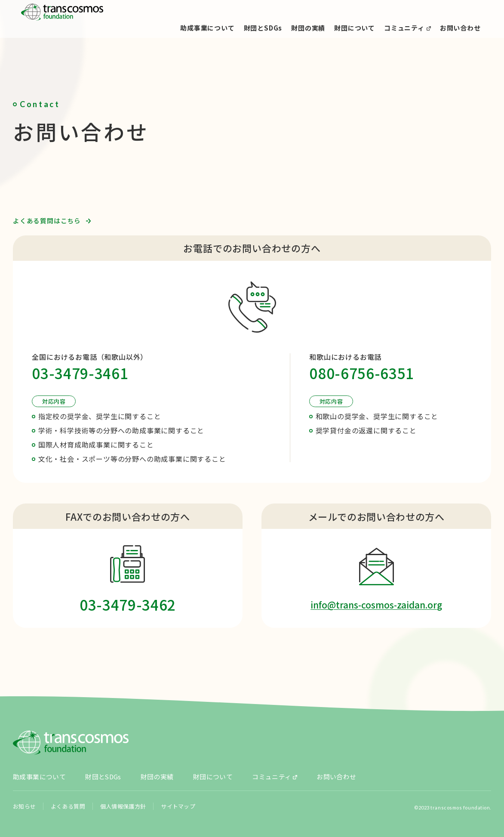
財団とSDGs (263, 28)
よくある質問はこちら (47, 221)
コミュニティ (404, 28)
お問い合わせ (460, 28)
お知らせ (24, 798)
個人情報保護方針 (123, 798)
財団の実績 (308, 28)
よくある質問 (68, 798)
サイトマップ (177, 798)
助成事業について (207, 28)
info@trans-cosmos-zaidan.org (376, 605)
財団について (355, 28)
